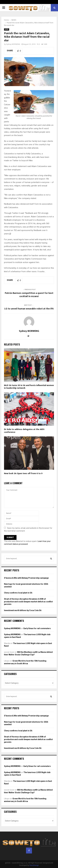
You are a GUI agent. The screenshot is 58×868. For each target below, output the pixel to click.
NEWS (7, 29)
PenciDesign (34, 865)
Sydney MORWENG (13, 44)
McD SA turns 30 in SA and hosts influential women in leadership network (29, 387)
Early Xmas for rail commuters (37, 628)
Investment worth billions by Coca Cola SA (23, 610)
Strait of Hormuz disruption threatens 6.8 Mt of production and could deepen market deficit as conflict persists (28, 602)
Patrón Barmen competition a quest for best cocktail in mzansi (29, 295)
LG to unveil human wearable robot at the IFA (29, 309)
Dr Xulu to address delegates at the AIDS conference (24, 431)
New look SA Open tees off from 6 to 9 (23, 473)
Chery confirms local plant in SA (18, 593)
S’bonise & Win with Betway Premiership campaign (26, 578)
